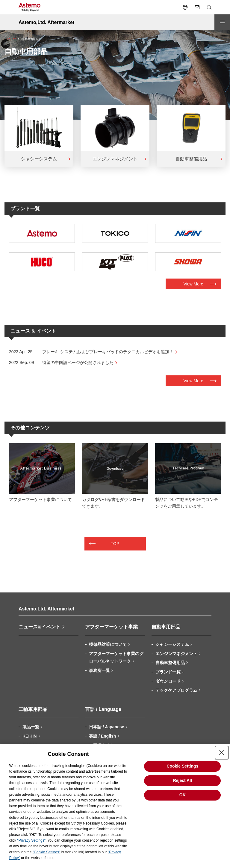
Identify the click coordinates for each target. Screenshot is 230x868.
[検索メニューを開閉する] (209, 7)
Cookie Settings (182, 766)
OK (183, 795)
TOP (115, 544)
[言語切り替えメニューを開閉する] (185, 7)
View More (193, 284)
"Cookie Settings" (47, 852)
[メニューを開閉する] (222, 22)
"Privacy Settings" (31, 840)
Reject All (183, 780)
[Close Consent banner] (222, 753)
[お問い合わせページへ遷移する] (197, 7)
